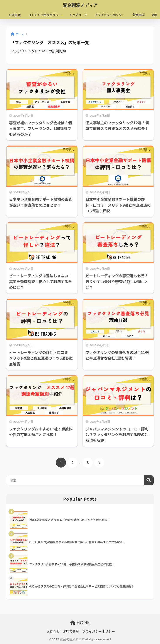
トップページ (78, 15)
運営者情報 (71, 632)
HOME (80, 623)
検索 (149, 481)
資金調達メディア (80, 5)
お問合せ (15, 15)
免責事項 (139, 15)
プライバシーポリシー (110, 15)
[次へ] (99, 463)
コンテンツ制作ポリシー (45, 15)
